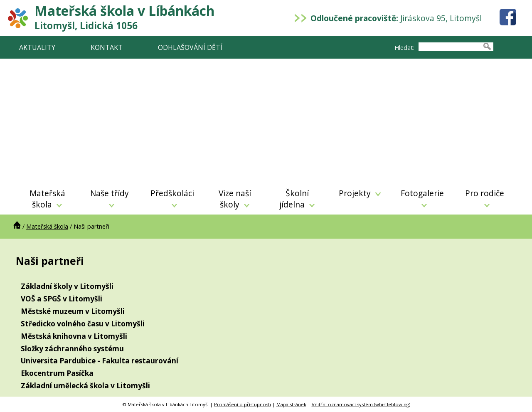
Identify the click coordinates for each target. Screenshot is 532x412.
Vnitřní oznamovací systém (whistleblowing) (361, 404)
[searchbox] (450, 47)
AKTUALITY (37, 47)
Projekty (360, 193)
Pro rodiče (485, 197)
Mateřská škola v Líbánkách (124, 17)
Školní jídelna (297, 199)
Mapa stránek (291, 404)
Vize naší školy (235, 199)
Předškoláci (172, 197)
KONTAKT (107, 47)
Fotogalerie (422, 197)
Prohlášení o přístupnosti (243, 404)
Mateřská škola (47, 199)
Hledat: (404, 48)
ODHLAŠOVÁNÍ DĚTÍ (190, 47)
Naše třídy (110, 197)
